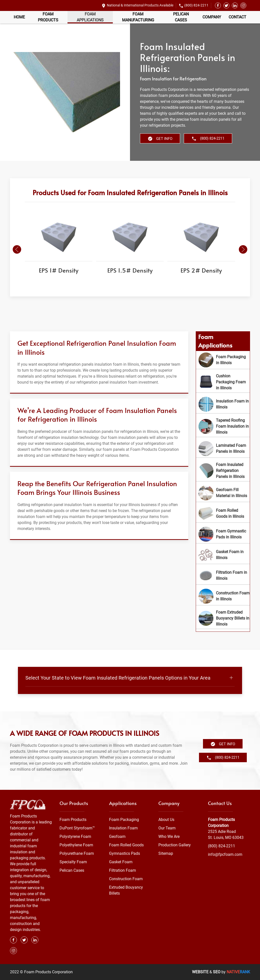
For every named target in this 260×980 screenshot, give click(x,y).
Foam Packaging (124, 820)
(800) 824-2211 (196, 5)
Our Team (167, 828)
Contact (237, 17)
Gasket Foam (121, 862)
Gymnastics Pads (125, 853)
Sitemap (166, 853)
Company (212, 17)
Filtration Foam (123, 870)
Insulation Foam (123, 828)
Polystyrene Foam (75, 836)
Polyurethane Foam (77, 853)
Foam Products (48, 17)
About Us (166, 820)
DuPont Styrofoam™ (77, 828)
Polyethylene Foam (76, 845)
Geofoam (117, 836)
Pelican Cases (181, 17)
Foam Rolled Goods (126, 845)
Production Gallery (175, 845)
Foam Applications (90, 17)
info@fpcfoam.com (225, 854)
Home (19, 17)
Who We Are (169, 836)
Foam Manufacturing (138, 17)
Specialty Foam (73, 862)
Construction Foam (126, 879)
